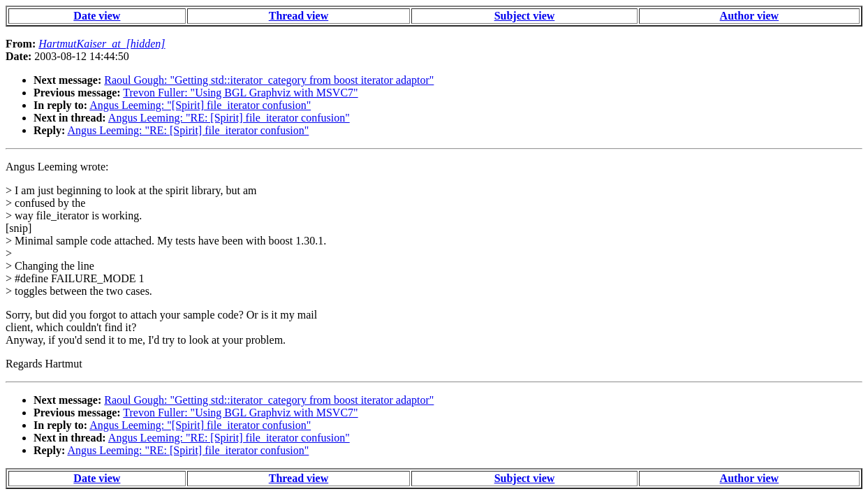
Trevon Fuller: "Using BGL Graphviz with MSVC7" (240, 93)
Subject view (525, 16)
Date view (97, 16)
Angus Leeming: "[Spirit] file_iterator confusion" (200, 105)
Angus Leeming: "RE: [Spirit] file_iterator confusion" (229, 118)
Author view (750, 16)
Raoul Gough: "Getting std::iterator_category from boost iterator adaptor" (269, 80)
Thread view (299, 16)
